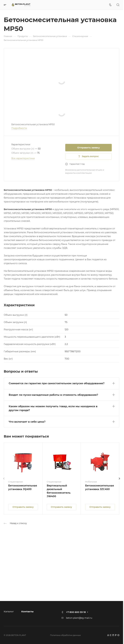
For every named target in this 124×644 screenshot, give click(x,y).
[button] (62, 383)
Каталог (9, 611)
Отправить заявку (88, 148)
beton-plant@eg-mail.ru (79, 618)
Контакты (27, 611)
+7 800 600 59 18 (76, 612)
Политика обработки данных (65, 635)
